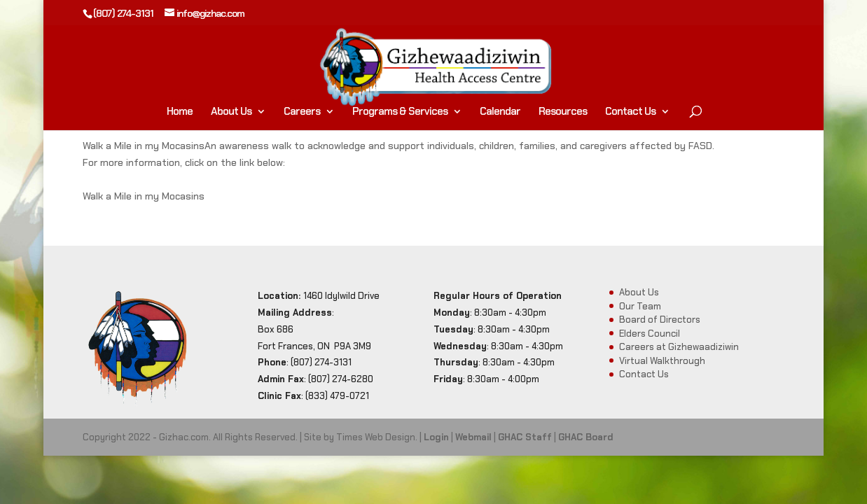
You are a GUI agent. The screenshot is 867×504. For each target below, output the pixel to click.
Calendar (500, 112)
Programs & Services (400, 112)
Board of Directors (660, 320)
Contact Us (630, 112)
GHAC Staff (525, 437)
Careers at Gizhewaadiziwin (679, 347)
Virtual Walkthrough (662, 361)
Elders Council (650, 334)
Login (436, 437)
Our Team (640, 306)
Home (180, 112)
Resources (563, 112)
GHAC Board (586, 437)
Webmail (473, 437)
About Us (231, 112)
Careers (302, 112)
